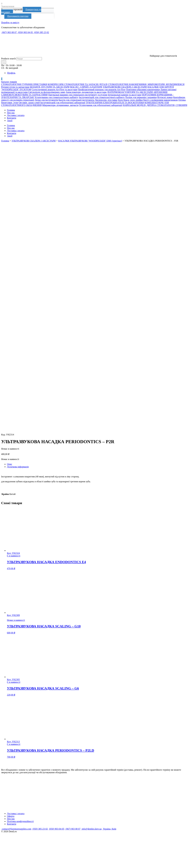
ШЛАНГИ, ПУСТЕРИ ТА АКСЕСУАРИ (50, 87)
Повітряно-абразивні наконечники (143, 90)
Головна (11, 110)
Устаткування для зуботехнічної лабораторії (101, 105)
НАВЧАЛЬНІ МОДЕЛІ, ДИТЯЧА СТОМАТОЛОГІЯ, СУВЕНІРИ (155, 105)
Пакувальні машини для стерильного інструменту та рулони (78, 95)
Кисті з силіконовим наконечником (161, 100)
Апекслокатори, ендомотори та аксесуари (86, 92)
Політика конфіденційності (20, 821)
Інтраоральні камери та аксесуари (125, 95)
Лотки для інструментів (46, 100)
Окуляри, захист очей (29, 103)
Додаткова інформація (18, 467)
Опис (10, 464)
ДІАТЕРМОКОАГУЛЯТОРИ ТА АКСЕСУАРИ (130, 92)
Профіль (11, 73)
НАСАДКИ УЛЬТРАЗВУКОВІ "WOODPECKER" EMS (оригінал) (90, 141)
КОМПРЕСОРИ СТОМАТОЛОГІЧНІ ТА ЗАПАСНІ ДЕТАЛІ (78, 84)
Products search (8, 59)
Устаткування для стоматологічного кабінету (56, 97)
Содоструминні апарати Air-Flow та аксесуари (55, 90)
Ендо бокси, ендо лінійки (130, 100)
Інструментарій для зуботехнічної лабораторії (63, 103)
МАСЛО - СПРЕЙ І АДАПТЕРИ (86, 87)
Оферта (11, 816)
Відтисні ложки (165, 97)
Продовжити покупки (18, 16)
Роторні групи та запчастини (15, 87)
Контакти (12, 118)
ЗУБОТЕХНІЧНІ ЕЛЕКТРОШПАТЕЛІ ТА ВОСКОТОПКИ (115, 103)
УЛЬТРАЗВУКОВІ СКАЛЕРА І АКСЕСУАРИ (125, 87)
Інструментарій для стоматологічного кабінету (102, 97)
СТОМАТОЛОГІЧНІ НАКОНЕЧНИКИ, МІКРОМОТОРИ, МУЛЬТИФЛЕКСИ (146, 84)
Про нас (11, 113)
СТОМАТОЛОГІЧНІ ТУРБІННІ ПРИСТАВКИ (24, 84)
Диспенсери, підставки (106, 100)
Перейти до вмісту (10, 23)
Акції (10, 120)
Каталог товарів (9, 82)
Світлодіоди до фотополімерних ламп (47, 92)
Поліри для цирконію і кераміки (141, 97)
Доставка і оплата (16, 115)
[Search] (4, 62)
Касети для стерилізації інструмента (76, 100)
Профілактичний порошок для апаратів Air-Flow (102, 90)
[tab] (97, 464)
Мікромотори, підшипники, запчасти (60, 105)
